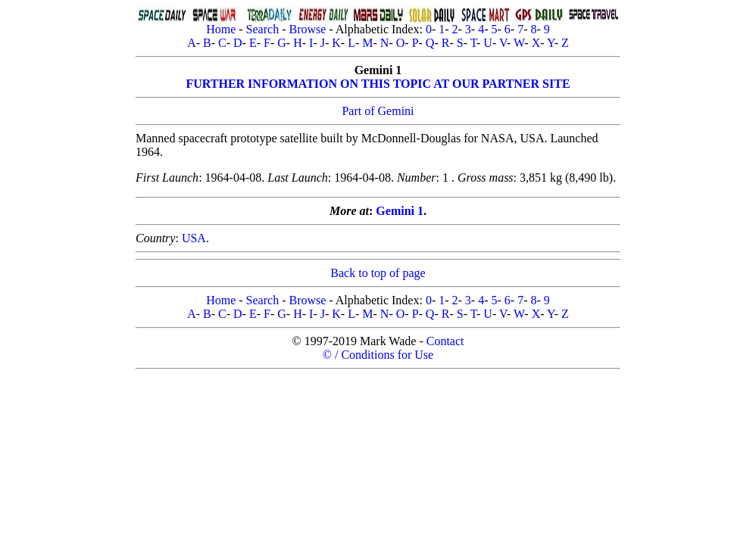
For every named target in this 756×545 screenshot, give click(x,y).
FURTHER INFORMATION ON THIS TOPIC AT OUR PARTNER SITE (378, 84)
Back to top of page (378, 273)
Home (221, 29)
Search (263, 29)
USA (194, 238)
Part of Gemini (378, 111)
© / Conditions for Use (378, 355)
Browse (307, 29)
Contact (445, 341)
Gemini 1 (400, 211)
